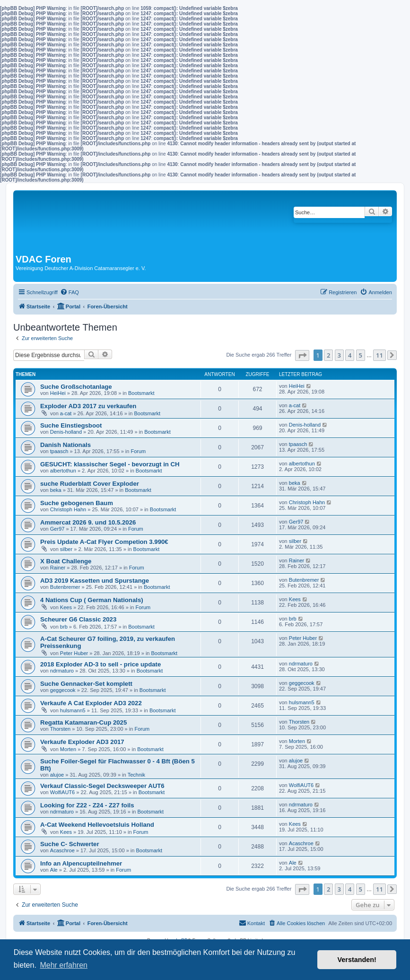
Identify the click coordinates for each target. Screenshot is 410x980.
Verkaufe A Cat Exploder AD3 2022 (91, 703)
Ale (54, 870)
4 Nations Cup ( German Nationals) (92, 600)
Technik (136, 775)
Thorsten (60, 729)
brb (64, 627)
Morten (68, 749)
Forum (138, 451)
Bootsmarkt (141, 393)
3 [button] (339, 355)
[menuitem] (70, 292)
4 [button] (350, 355)
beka (56, 490)
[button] (302, 355)
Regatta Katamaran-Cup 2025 (83, 722)
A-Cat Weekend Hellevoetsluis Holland (97, 825)
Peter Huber (74, 653)
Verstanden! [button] (357, 960)
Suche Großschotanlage (76, 387)
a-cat (66, 413)
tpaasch (59, 451)
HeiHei (58, 393)
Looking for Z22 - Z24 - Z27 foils (87, 805)
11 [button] (379, 355)
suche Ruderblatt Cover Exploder (90, 484)
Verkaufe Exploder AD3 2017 (82, 742)
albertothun (63, 471)
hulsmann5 (73, 710)
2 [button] (328, 355)
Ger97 (57, 529)
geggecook (63, 690)
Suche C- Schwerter (70, 844)
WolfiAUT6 (62, 792)
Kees (66, 607)
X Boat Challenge (66, 561)
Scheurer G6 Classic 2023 (78, 619)
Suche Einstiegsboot (71, 425)
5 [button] (361, 355)
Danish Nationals (65, 445)
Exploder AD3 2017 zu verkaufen (88, 406)
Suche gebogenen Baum (77, 503)
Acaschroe (62, 850)
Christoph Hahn (68, 509)
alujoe (57, 775)
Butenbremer (65, 587)
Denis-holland (66, 432)
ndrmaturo (62, 671)
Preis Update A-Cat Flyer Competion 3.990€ (104, 542)
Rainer (58, 568)
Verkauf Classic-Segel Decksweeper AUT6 (102, 786)
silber (66, 549)
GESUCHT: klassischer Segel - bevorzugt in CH (110, 464)
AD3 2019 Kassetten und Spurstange (95, 581)
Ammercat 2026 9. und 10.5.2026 (88, 522)
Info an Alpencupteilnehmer (81, 863)
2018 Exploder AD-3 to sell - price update (100, 664)
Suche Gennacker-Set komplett (86, 684)
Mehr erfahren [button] (64, 965)
